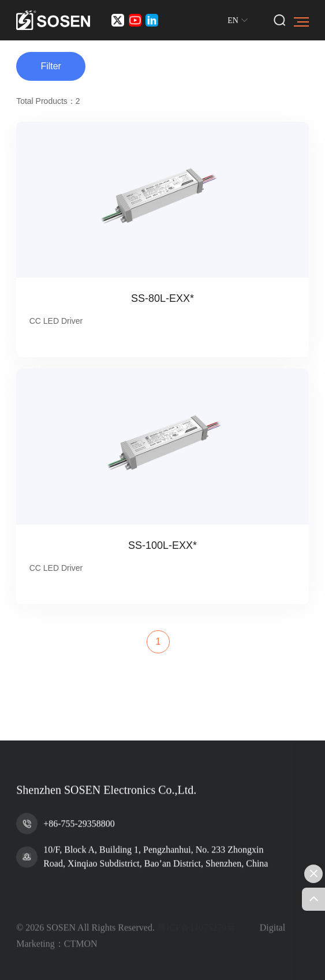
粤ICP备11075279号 (196, 949)
